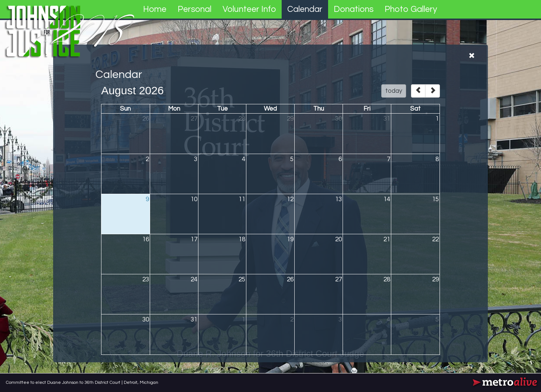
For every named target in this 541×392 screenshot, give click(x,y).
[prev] (418, 91)
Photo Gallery (411, 9)
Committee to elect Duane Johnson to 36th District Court (64, 383)
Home (155, 9)
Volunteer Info (249, 9)
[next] (432, 91)
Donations (354, 9)
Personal (195, 9)
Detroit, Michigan (141, 383)
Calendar (305, 9)
